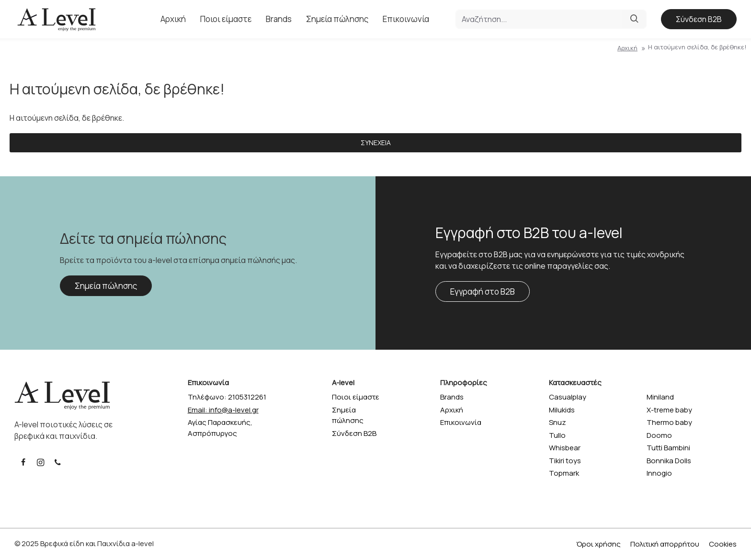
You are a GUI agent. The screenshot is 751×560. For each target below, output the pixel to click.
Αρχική (627, 48)
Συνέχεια (376, 143)
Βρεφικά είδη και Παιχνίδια (85, 543)
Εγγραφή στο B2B (483, 291)
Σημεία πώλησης (106, 286)
